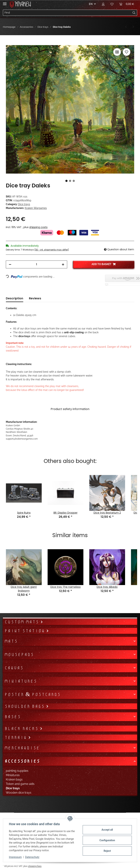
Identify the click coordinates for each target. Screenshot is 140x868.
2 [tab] (70, 181)
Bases (12, 717)
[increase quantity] (63, 264)
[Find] (67, 13)
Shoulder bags (25, 706)
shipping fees (35, 866)
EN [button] (91, 4)
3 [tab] (74, 181)
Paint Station (25, 631)
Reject (107, 851)
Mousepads (19, 655)
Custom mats (22, 622)
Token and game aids (20, 784)
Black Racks (22, 729)
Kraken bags (14, 779)
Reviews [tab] (35, 298)
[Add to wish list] (127, 52)
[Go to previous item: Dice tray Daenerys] (126, 27)
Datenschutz (32, 857)
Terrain (16, 737)
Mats (11, 641)
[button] (103, 4)
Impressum (15, 857)
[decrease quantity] (10, 264)
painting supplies (17, 771)
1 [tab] (66, 181)
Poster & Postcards (32, 694)
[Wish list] (112, 4)
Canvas (14, 668)
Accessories (22, 761)
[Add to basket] (9, 43)
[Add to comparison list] (117, 52)
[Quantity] (37, 264)
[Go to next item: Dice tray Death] (133, 27)
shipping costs (38, 227)
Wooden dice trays (19, 793)
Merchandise (22, 748)
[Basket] (127, 4)
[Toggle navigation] (5, 2)
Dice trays (24, 204)
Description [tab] (14, 298)
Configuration (107, 840)
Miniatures (21, 681)
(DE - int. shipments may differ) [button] (52, 250)
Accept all (107, 830)
